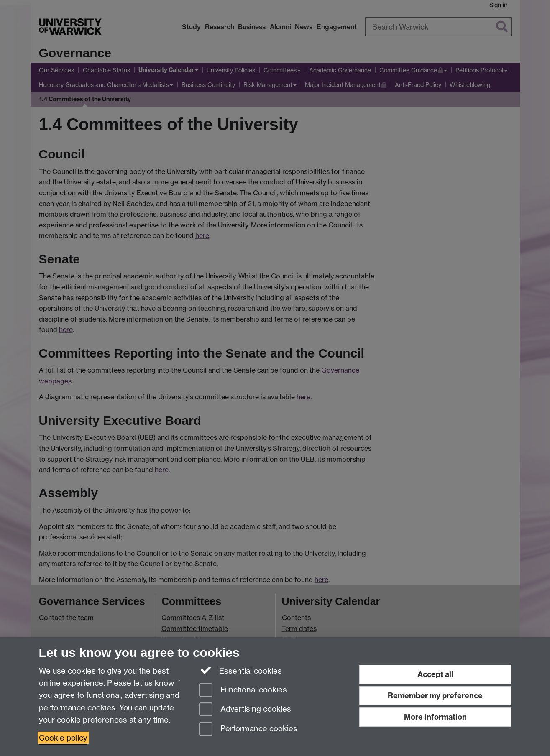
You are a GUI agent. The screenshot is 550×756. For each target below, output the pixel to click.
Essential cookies (241, 670)
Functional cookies (243, 691)
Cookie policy (63, 738)
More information (435, 717)
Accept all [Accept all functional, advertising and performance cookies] (435, 674)
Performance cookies (248, 729)
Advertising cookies (245, 710)
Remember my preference (435, 696)
